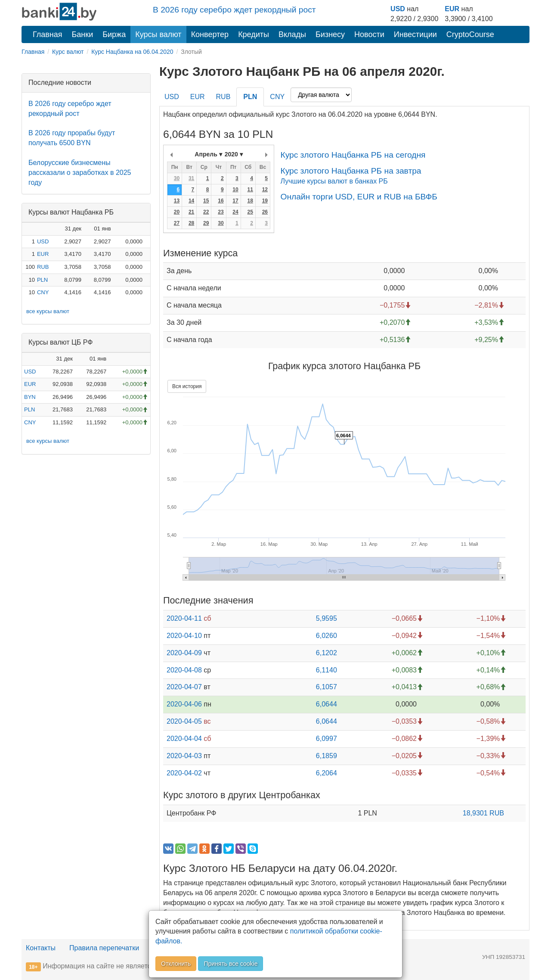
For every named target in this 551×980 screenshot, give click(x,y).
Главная (48, 34)
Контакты (41, 948)
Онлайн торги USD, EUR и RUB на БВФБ (359, 197)
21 (191, 212)
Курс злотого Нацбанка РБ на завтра (351, 171)
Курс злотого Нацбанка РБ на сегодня (353, 155)
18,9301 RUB (483, 813)
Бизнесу (330, 34)
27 (177, 223)
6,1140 (327, 670)
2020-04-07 (184, 687)
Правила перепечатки (104, 948)
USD (398, 9)
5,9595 (327, 618)
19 (265, 201)
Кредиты (254, 34)
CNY (43, 292)
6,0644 (327, 704)
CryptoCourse (470, 34)
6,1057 (327, 687)
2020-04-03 (184, 756)
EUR (452, 9)
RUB (43, 267)
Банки (83, 34)
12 (265, 190)
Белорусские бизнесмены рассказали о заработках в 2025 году (80, 173)
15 (206, 201)
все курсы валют (48, 311)
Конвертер (210, 34)
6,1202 (327, 653)
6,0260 (327, 636)
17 (235, 201)
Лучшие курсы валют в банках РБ (334, 181)
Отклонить (176, 964)
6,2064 (327, 773)
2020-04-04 (184, 739)
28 (191, 223)
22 (206, 212)
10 (235, 190)
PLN (42, 280)
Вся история (187, 386)
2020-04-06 (184, 704)
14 (191, 201)
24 (235, 212)
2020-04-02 (184, 773)
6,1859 (327, 756)
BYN (30, 397)
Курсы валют (158, 34)
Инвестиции (415, 34)
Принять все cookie (231, 964)
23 (221, 212)
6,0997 (327, 739)
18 (250, 201)
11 (250, 190)
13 (177, 201)
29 (206, 223)
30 (177, 178)
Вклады (292, 34)
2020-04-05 (184, 721)
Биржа (114, 34)
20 (177, 212)
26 (265, 212)
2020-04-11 (184, 618)
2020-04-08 (184, 670)
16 (221, 201)
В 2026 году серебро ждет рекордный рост (234, 10)
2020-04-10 (184, 636)
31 (191, 178)
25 (250, 212)
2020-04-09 (184, 653)
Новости (369, 34)
